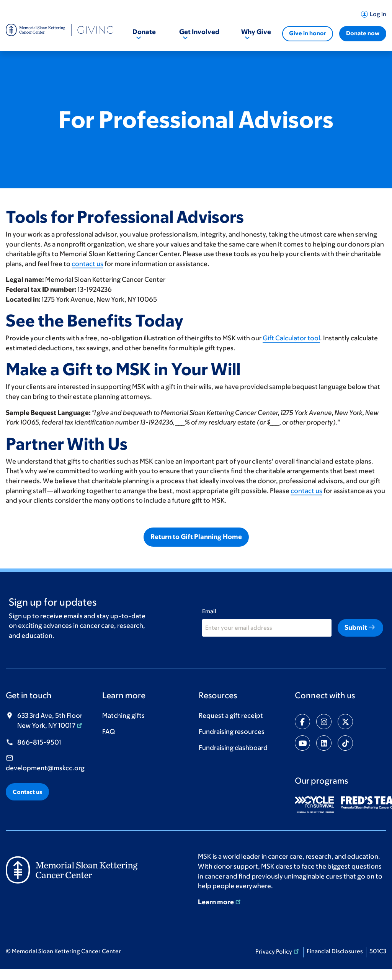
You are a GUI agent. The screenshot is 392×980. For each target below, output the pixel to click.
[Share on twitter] (345, 722)
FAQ (109, 732)
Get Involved (199, 32)
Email (209, 611)
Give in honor (308, 33)
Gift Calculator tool (291, 338)
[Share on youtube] (302, 743)
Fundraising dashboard (233, 748)
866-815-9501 (39, 742)
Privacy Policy (278, 951)
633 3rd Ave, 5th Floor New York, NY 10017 (50, 720)
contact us (87, 264)
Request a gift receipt (231, 715)
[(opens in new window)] (317, 805)
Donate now (363, 33)
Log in (378, 14)
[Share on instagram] (324, 722)
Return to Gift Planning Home (196, 537)
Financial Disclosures (335, 951)
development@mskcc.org (45, 768)
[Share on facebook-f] (302, 722)
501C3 (378, 951)
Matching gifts (123, 715)
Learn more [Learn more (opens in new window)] (220, 902)
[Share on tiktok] (345, 743)
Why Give (256, 32)
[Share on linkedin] (324, 743)
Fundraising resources (232, 732)
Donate (144, 32)
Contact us (27, 792)
